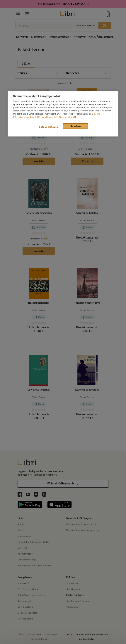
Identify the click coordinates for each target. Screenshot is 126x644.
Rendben (76, 126)
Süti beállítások (48, 127)
